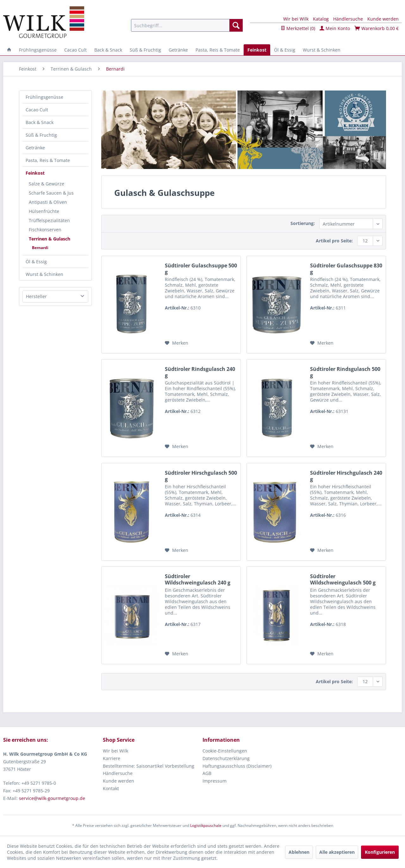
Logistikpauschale (206, 825)
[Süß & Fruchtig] (145, 50)
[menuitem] (187, 25)
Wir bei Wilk (296, 19)
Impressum (215, 781)
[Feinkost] (257, 50)
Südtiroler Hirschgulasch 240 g (346, 476)
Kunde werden (383, 19)
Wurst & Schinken (44, 274)
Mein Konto (335, 28)
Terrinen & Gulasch (50, 239)
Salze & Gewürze (47, 184)
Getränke (35, 148)
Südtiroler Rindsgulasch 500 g (345, 372)
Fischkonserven (45, 230)
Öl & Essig (36, 262)
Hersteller (36, 296)
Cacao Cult (37, 110)
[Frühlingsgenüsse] (38, 50)
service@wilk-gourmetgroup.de (52, 798)
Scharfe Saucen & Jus (51, 193)
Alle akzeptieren (337, 852)
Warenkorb (377, 28)
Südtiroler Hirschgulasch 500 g (201, 476)
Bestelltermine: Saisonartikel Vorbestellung (149, 766)
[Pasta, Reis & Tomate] (218, 50)
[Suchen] (236, 25)
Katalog (321, 19)
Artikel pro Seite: (334, 241)
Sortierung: (303, 223)
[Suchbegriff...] (187, 25)
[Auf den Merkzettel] (177, 343)
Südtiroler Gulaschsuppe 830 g (346, 269)
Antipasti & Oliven (48, 202)
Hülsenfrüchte (44, 211)
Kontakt (111, 788)
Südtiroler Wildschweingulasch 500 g (343, 579)
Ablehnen (299, 852)
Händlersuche (348, 19)
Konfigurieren (380, 852)
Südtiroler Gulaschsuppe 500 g (201, 269)
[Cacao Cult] (75, 50)
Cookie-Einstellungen (225, 751)
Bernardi (40, 248)
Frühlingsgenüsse (44, 97)
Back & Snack (40, 122)
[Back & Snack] (108, 50)
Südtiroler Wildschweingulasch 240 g (198, 579)
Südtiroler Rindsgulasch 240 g (200, 372)
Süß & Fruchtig (41, 135)
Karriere (112, 758)
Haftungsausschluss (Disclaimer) (237, 766)
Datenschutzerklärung (226, 758)
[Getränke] (178, 50)
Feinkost (35, 173)
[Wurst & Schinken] (322, 50)
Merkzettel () (298, 28)
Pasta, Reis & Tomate (48, 160)
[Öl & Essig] (285, 50)
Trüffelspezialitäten (49, 220)
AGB (207, 773)
